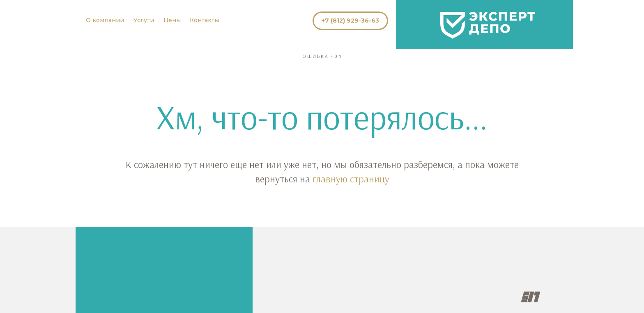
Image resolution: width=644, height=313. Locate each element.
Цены (172, 20)
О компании (105, 20)
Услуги (144, 20)
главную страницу (351, 179)
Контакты (204, 20)
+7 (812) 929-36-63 (350, 21)
